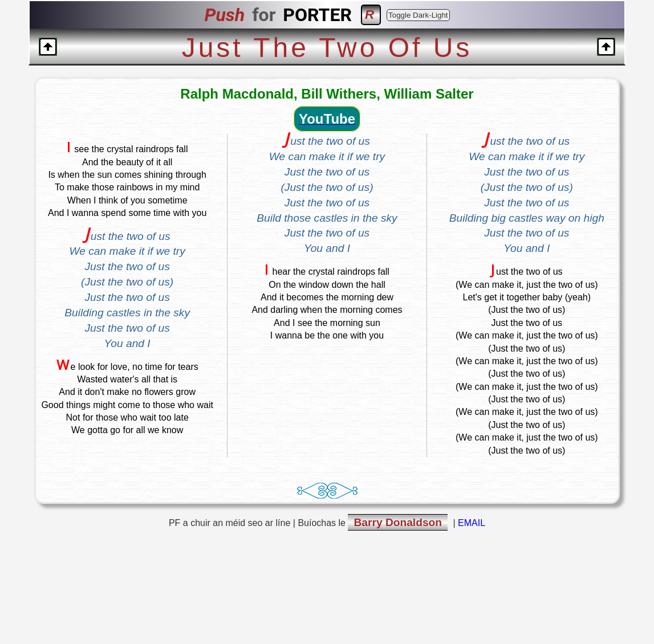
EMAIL (472, 523)
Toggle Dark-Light (418, 15)
